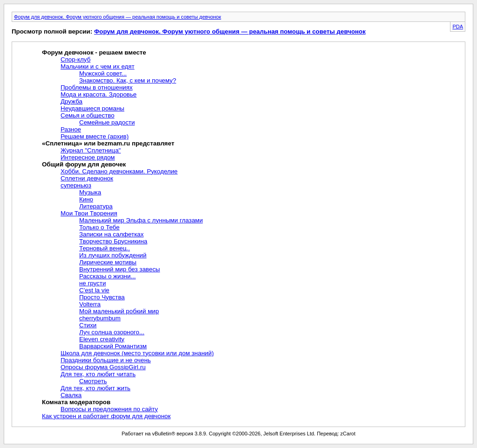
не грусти (92, 283)
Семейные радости (107, 122)
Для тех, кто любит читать (98, 374)
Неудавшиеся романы (92, 108)
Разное (71, 129)
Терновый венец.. (105, 248)
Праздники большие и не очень (106, 360)
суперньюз (76, 185)
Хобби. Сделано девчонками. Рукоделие (119, 171)
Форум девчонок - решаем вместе (94, 52)
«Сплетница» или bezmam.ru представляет (108, 143)
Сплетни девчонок (87, 178)
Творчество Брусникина (113, 241)
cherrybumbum (100, 318)
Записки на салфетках (111, 234)
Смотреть (93, 381)
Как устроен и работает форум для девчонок (106, 416)
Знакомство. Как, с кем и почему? (128, 80)
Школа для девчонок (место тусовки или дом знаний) (137, 353)
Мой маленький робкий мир (119, 311)
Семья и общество (88, 115)
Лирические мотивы (108, 262)
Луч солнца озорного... (112, 332)
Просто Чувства (102, 297)
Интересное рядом (88, 157)
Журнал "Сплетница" (91, 150)
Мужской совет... (103, 73)
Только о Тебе (99, 227)
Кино (86, 199)
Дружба (72, 101)
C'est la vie (94, 290)
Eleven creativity (102, 339)
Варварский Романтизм (113, 346)
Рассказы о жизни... (107, 276)
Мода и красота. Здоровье (99, 94)
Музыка (90, 192)
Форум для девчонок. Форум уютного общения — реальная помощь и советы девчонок (118, 17)
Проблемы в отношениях (97, 87)
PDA (458, 27)
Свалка (71, 395)
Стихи (88, 325)
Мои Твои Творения (89, 213)
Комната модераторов (76, 402)
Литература (96, 206)
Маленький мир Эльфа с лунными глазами (141, 220)
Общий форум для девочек (84, 164)
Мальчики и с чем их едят (98, 66)
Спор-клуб (75, 59)
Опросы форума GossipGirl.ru (103, 367)
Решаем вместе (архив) (95, 136)
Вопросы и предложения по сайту (109, 409)
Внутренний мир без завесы (119, 269)
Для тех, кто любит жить (95, 388)
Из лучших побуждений (113, 255)
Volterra (90, 304)
